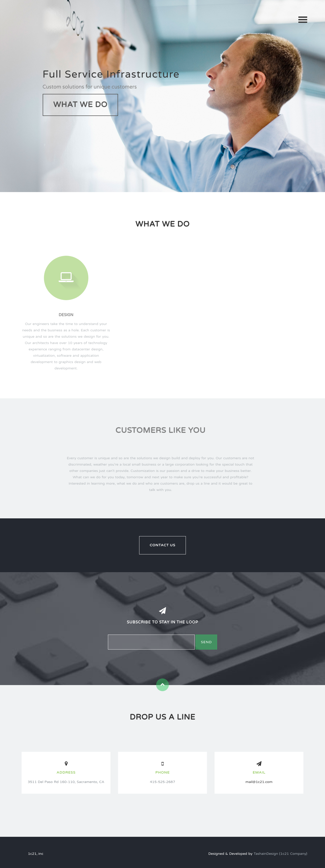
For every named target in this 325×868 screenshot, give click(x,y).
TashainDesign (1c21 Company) (280, 854)
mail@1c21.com (259, 782)
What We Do (80, 105)
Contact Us (162, 545)
